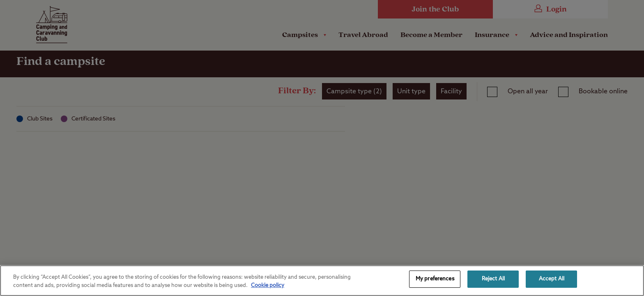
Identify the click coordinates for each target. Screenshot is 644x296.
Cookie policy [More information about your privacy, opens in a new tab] (268, 286)
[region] (322, 281)
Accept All (552, 279)
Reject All (493, 279)
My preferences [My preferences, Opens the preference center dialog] (435, 279)
